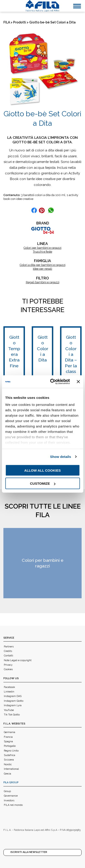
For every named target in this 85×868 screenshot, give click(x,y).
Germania (10, 732)
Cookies (8, 669)
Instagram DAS (13, 696)
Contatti (8, 656)
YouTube (9, 710)
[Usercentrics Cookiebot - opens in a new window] (52, 382)
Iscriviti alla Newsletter (29, 852)
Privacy (8, 665)
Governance (11, 796)
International (11, 769)
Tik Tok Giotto (12, 715)
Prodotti (20, 22)
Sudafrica (10, 755)
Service (9, 638)
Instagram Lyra (13, 705)
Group (7, 791)
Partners (9, 647)
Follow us (11, 678)
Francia (8, 737)
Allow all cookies (42, 470)
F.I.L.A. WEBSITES (14, 724)
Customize (43, 483)
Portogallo (10, 746)
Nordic (8, 764)
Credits (8, 651)
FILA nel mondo (13, 805)
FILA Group (11, 782)
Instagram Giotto (14, 701)
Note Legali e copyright (18, 660)
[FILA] (43, 6)
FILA (7, 22)
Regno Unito (11, 751)
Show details (61, 457)
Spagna (8, 741)
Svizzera (9, 760)
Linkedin (9, 692)
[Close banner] (78, 381)
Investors (9, 801)
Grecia (7, 774)
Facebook (9, 687)
